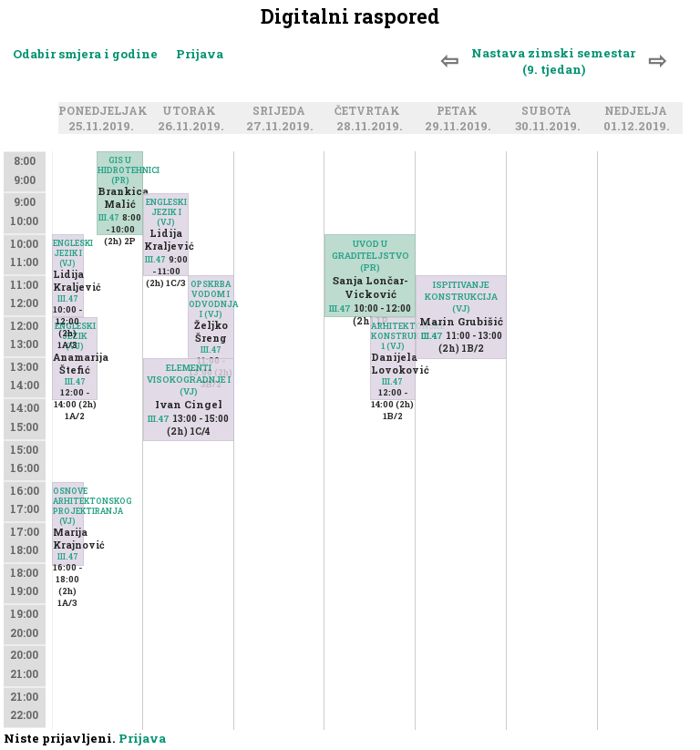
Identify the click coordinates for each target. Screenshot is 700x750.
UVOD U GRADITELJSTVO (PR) (371, 256)
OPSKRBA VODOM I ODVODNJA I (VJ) (211, 299)
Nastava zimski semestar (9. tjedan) (553, 61)
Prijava (200, 54)
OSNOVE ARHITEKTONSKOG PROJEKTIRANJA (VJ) (68, 506)
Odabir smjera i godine (85, 54)
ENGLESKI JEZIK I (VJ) (68, 253)
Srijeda (282, 111)
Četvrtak (370, 111)
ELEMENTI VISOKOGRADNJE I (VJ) (189, 380)
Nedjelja (638, 111)
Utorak (192, 111)
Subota (549, 111)
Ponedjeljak (106, 111)
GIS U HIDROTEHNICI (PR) (119, 170)
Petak (460, 111)
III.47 (109, 217)
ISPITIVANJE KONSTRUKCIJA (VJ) (461, 297)
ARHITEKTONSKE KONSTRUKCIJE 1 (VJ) (393, 336)
